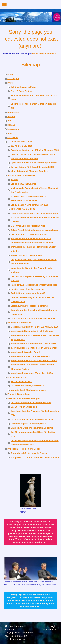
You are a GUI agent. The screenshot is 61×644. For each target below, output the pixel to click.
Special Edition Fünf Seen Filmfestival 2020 (32, 167)
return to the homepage (44, 54)
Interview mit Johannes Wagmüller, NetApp (32, 373)
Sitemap (9, 630)
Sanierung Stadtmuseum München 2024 (31, 238)
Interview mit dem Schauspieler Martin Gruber (34, 361)
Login (53, 626)
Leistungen (13, 79)
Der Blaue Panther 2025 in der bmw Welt (31, 403)
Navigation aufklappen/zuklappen (30, 4)
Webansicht (50, 630)
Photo (10, 83)
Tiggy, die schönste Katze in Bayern (29, 453)
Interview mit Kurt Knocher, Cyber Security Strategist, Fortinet (32, 367)
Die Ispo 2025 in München (24, 184)
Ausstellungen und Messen (21, 175)
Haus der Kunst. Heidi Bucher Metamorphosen (34, 285)
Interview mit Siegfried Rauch (26, 352)
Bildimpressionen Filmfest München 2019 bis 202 (33, 106)
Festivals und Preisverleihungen (24, 398)
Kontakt (11, 125)
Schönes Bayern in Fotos (23, 87)
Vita (9, 121)
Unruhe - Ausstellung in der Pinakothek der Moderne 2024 (32, 300)
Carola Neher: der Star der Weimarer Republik (34, 318)
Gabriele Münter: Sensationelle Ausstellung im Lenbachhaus (34, 312)
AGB (10, 133)
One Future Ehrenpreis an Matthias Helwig (32, 428)
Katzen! (15, 180)
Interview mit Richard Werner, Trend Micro (32, 356)
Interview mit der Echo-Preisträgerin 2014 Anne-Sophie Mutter (35, 337)
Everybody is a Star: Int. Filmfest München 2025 (35, 150)
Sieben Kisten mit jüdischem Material (29, 306)
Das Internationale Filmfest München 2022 (32, 419)
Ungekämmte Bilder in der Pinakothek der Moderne (32, 270)
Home (10, 74)
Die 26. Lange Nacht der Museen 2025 (30, 205)
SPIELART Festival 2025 (23, 209)
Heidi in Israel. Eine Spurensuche (27, 289)
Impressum (13, 129)
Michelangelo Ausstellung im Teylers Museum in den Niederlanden (35, 190)
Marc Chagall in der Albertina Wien (28, 226)
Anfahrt (11, 116)
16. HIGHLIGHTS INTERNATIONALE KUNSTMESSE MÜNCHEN (29, 199)
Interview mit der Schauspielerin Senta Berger (34, 348)
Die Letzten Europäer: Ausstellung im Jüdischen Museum (35, 278)
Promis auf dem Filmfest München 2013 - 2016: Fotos (34, 98)
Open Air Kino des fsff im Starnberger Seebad (34, 163)
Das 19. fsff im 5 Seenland (24, 407)
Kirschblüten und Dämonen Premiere (29, 171)
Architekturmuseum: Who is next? (28, 293)
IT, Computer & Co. (17, 377)
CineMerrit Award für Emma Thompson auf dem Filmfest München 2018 (35, 443)
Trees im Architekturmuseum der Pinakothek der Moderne (35, 220)
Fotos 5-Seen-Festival (22, 91)
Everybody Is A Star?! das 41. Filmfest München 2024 (35, 413)
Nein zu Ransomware (21, 382)
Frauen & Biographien (19, 394)
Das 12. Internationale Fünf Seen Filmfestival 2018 (33, 434)
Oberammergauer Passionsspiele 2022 (30, 424)
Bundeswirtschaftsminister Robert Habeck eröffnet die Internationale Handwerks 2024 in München (34, 247)
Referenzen (13, 112)
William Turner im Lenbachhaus (27, 255)
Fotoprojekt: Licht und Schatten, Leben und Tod (35, 457)
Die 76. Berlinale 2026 (22, 146)
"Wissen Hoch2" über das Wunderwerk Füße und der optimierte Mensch (33, 156)
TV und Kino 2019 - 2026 (20, 142)
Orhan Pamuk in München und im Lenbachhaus (35, 230)
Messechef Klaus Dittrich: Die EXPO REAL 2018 (35, 327)
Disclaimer (13, 137)
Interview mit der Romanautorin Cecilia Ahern (34, 344)
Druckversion (14, 626)
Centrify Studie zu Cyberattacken (27, 386)
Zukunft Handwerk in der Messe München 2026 (34, 213)
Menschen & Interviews (19, 323)
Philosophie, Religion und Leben (24, 449)
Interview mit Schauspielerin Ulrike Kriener (32, 331)
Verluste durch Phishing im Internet (29, 390)
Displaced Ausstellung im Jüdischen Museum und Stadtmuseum (34, 262)
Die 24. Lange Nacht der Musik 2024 (29, 234)
